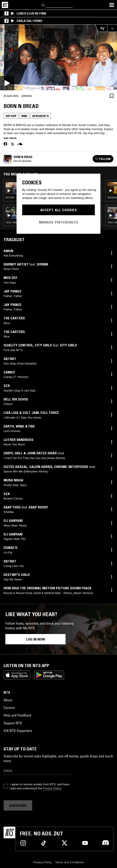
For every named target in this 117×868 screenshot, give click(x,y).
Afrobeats (40, 116)
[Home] (5, 5)
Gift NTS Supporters (18, 731)
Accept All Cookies (59, 210)
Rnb (24, 116)
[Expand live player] (112, 28)
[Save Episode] (112, 96)
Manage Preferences (59, 222)
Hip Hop (11, 116)
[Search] (43, 5)
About (8, 700)
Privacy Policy (52, 788)
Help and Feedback (17, 715)
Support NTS (13, 723)
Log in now (36, 639)
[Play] (58, 57)
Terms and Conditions (70, 862)
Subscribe (18, 805)
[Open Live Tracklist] (101, 28)
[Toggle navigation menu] (112, 5)
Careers (9, 708)
